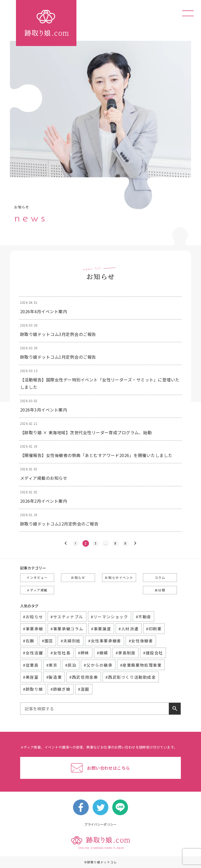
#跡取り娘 (33, 689)
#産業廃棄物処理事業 (141, 665)
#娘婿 (102, 653)
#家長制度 (126, 653)
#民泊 (71, 665)
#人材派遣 (129, 629)
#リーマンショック (109, 617)
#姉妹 (84, 653)
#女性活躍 (33, 653)
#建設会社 (153, 653)
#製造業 (54, 677)
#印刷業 (154, 629)
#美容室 (31, 677)
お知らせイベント (119, 577)
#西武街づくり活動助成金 (131, 677)
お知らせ (78, 577)
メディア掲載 (37, 590)
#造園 (84, 689)
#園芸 (48, 641)
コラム (160, 577)
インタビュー (37, 577)
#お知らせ (33, 617)
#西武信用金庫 (84, 677)
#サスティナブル (67, 617)
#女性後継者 (141, 641)
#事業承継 (33, 629)
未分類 (160, 590)
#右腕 (29, 641)
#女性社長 (60, 653)
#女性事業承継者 (105, 641)
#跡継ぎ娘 (60, 689)
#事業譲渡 (101, 629)
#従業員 (31, 665)
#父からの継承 (98, 665)
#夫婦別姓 (71, 641)
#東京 (52, 665)
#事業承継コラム (67, 629)
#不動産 (144, 617)
